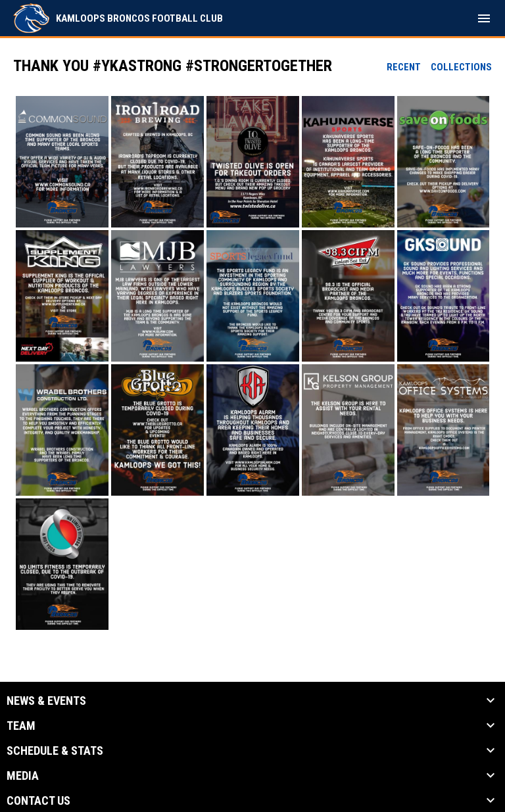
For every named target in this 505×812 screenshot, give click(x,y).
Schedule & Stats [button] (55, 751)
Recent (404, 67)
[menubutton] (484, 18)
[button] (62, 162)
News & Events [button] (46, 701)
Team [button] (21, 726)
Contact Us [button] (38, 801)
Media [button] (23, 776)
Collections (461, 67)
